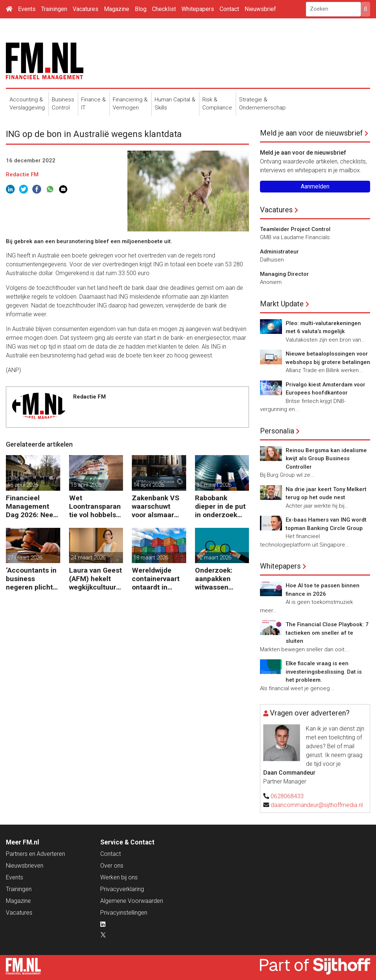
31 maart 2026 (214, 485)
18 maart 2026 (151, 558)
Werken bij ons (119, 877)
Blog (141, 9)
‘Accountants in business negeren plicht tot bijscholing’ (31, 579)
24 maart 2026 (88, 558)
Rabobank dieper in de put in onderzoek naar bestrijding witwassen (220, 506)
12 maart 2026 (214, 558)
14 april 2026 (149, 485)
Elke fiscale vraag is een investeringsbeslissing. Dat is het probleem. (324, 672)
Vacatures (86, 9)
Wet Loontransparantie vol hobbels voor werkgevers (95, 506)
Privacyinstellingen (124, 913)
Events (27, 9)
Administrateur (279, 252)
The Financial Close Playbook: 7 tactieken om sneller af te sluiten (327, 633)
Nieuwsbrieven (25, 866)
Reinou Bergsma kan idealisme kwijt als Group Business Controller (326, 459)
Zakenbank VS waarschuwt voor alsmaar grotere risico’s (156, 506)
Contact (229, 9)
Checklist (164, 9)
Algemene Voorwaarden (132, 901)
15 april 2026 (86, 485)
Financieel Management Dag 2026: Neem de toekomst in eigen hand (33, 506)
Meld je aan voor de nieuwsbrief (311, 133)
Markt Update (282, 304)
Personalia (277, 431)
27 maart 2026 (25, 558)
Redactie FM (22, 174)
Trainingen (54, 9)
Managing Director (284, 274)
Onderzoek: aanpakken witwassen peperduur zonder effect (218, 579)
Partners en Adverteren (35, 854)
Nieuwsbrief (260, 9)
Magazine (117, 9)
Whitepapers (198, 9)
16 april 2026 (23, 485)
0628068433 (287, 796)
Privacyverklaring (122, 889)
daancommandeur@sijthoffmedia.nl (317, 805)
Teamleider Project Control (295, 229)
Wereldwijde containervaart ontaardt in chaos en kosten (159, 579)
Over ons (112, 866)
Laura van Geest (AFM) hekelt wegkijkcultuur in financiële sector (95, 579)
